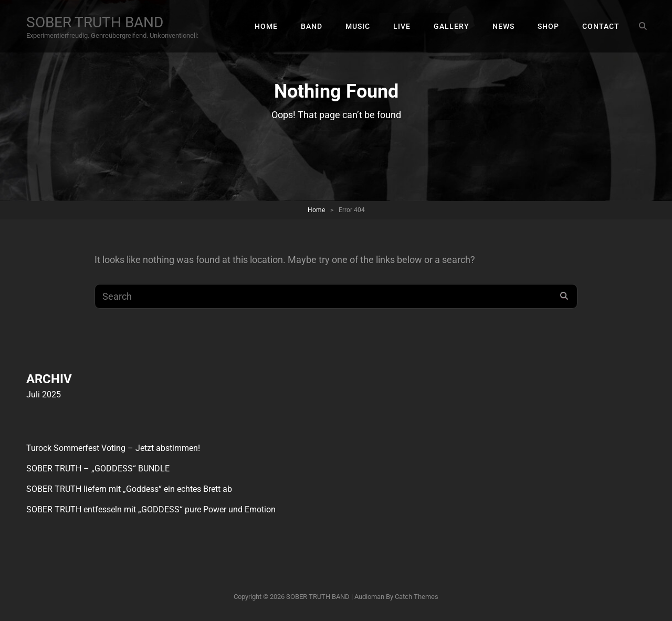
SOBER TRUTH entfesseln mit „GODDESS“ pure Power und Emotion (151, 509)
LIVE (402, 26)
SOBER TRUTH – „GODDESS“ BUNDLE (98, 469)
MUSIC (358, 26)
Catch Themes (417, 597)
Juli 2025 (44, 394)
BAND (312, 26)
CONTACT (601, 26)
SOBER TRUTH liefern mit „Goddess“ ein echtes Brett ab (129, 489)
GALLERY (451, 26)
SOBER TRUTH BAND (95, 22)
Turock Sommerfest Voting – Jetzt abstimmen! (113, 448)
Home (316, 210)
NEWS (503, 26)
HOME (266, 26)
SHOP (548, 26)
